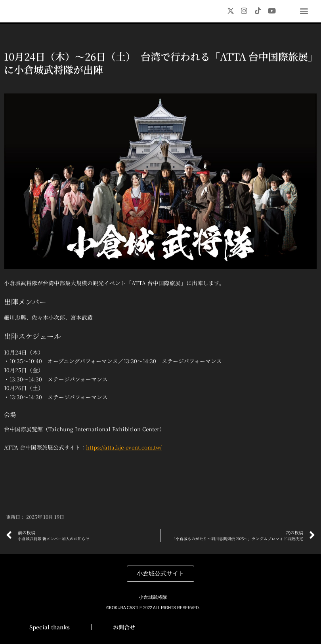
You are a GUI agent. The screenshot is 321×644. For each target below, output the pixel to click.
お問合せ (124, 627)
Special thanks (50, 627)
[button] (304, 10)
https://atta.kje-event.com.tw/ (124, 455)
